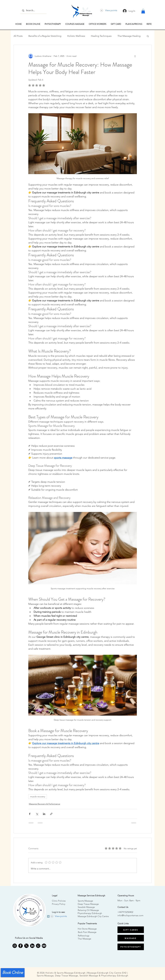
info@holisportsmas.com (130, 915)
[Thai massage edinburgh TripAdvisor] (44, 946)
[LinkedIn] (32, 946)
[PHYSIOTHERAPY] (131, 947)
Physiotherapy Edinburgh (90, 913)
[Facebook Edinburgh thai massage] (21, 946)
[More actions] (135, 56)
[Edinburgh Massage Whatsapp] (38, 946)
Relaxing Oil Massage (88, 910)
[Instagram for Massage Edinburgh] (15, 946)
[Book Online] (13, 973)
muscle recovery (38, 797)
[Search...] (33, 10)
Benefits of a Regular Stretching (45, 36)
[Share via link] (51, 814)
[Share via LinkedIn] (44, 814)
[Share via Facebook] (30, 814)
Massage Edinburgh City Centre (93, 916)
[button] (143, 11)
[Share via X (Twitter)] (37, 814)
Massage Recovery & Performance (45, 804)
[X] (26, 946)
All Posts (18, 36)
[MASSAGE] (131, 938)
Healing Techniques (101, 36)
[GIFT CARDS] (131, 930)
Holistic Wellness (76, 36)
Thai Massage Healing (129, 36)
